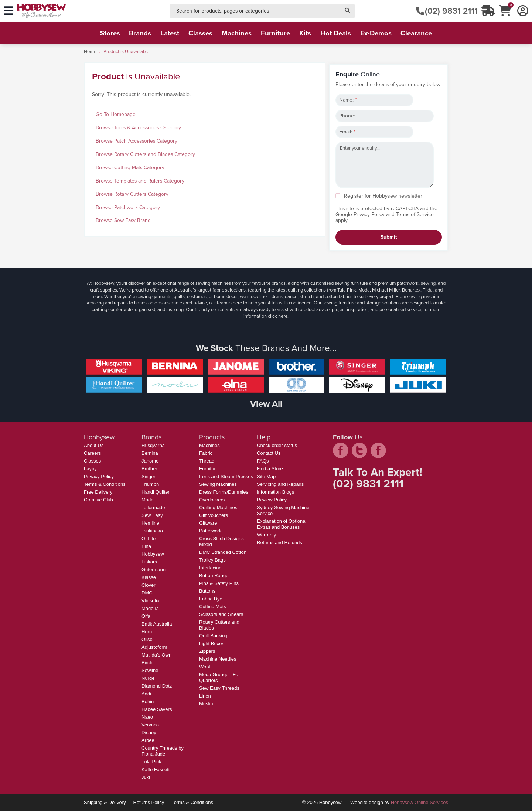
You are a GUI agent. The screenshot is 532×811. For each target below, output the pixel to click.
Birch (147, 663)
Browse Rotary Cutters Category (132, 194)
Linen (205, 696)
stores (110, 33)
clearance (416, 33)
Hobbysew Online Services (420, 802)
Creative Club (98, 500)
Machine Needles (218, 659)
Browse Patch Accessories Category (137, 141)
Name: (348, 100)
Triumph (150, 484)
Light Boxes (212, 643)
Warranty (266, 535)
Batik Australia (157, 624)
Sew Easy (152, 515)
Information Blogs (275, 492)
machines (237, 33)
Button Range (214, 575)
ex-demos (376, 33)
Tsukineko (152, 531)
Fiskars (149, 562)
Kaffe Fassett (156, 769)
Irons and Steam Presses (226, 476)
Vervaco (150, 725)
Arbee (148, 740)
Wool (204, 667)
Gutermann (154, 570)
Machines (209, 445)
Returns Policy (149, 802)
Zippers (207, 651)
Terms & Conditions (105, 484)
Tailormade (153, 507)
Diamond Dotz (157, 686)
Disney (149, 732)
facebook (341, 450)
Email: (347, 132)
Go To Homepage (116, 114)
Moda (148, 500)
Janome (150, 461)
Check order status (277, 445)
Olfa (146, 616)
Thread (207, 461)
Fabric (206, 453)
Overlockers (212, 500)
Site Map (266, 476)
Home (90, 52)
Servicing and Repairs (280, 484)
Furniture (209, 469)
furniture (275, 33)
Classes (92, 461)
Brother (149, 469)
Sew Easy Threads (219, 688)
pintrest (378, 450)
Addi (146, 694)
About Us (94, 445)
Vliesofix (150, 601)
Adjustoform (154, 647)
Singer (149, 476)
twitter (359, 450)
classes (200, 33)
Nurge (148, 678)
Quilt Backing (213, 636)
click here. (278, 316)
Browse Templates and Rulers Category (140, 181)
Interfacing (210, 568)
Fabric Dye (211, 599)
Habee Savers (157, 709)
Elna (146, 546)
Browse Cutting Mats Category (130, 168)
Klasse (149, 577)
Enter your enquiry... (385, 165)
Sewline (150, 670)
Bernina (150, 453)
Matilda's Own (156, 655)
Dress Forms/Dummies (224, 492)
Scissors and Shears (221, 614)
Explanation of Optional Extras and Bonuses (282, 524)
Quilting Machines (218, 507)
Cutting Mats (213, 606)
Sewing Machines (218, 484)
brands (140, 33)
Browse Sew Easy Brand (123, 220)
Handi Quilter (156, 492)
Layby (90, 469)
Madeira (150, 608)
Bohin (148, 701)
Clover (149, 585)
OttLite (149, 539)
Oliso (147, 639)
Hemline (150, 523)
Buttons (207, 591)
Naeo (147, 717)
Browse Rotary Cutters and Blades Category (145, 154)
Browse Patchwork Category (128, 207)
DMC (147, 593)
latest (170, 33)
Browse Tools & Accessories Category (138, 128)
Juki (146, 777)
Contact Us (269, 453)
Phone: (347, 116)
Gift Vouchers (214, 515)
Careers (92, 453)
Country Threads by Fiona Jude (163, 751)
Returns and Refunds (279, 543)
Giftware (208, 523)
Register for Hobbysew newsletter (383, 196)
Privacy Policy (369, 214)
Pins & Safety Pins (219, 583)
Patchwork (210, 531)
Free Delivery (98, 492)
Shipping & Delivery (105, 802)
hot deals (336, 33)
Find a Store (270, 469)
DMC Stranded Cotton (223, 552)
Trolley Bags (212, 560)
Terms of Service (415, 214)
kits (305, 33)
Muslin (206, 704)
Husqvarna (153, 445)
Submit (389, 237)
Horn (147, 632)
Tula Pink (151, 762)
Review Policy (272, 500)
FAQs (263, 461)
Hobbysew (153, 554)
